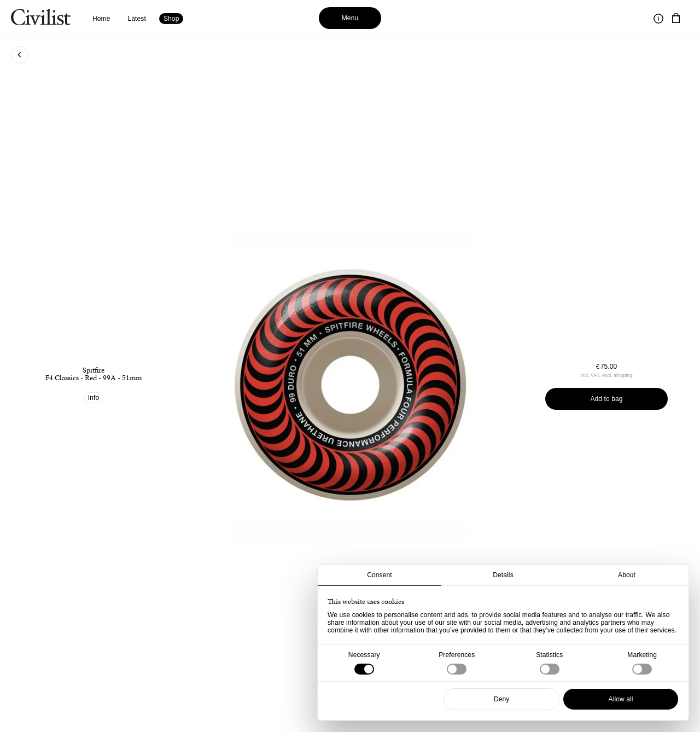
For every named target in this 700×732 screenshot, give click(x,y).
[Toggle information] (658, 19)
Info (94, 398)
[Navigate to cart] (676, 19)
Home (101, 19)
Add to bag (606, 399)
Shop (171, 19)
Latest (137, 19)
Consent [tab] (380, 575)
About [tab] (627, 575)
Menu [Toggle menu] (350, 18)
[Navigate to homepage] (41, 19)
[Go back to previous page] (20, 55)
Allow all (621, 699)
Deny (502, 699)
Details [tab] (503, 575)
